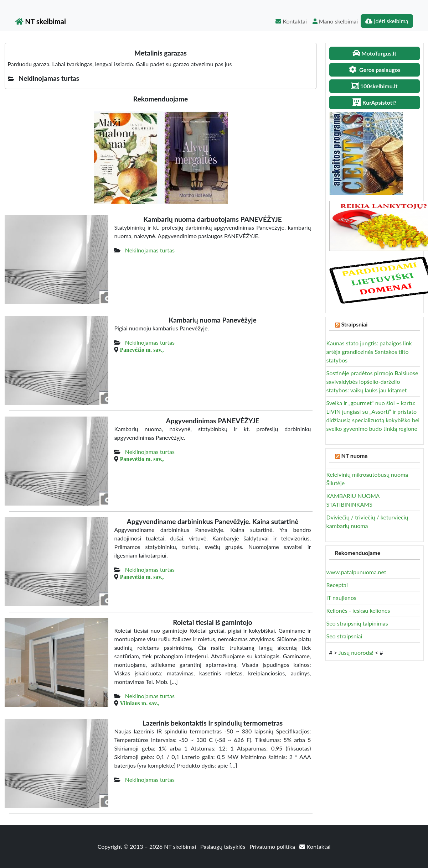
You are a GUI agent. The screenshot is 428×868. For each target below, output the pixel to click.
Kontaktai (291, 21)
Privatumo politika (273, 846)
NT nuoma (354, 456)
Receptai (337, 585)
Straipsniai (354, 324)
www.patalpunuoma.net (356, 572)
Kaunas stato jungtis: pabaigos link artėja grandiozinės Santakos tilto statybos (369, 352)
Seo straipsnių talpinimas (357, 623)
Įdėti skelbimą (387, 21)
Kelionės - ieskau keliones (358, 610)
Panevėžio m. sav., (142, 350)
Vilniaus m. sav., (140, 703)
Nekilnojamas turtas (150, 250)
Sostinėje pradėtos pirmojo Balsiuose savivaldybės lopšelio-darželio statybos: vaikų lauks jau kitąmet (372, 381)
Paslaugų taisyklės (223, 846)
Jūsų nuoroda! (356, 652)
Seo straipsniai (344, 636)
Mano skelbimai (335, 21)
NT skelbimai (41, 21)
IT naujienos (341, 598)
